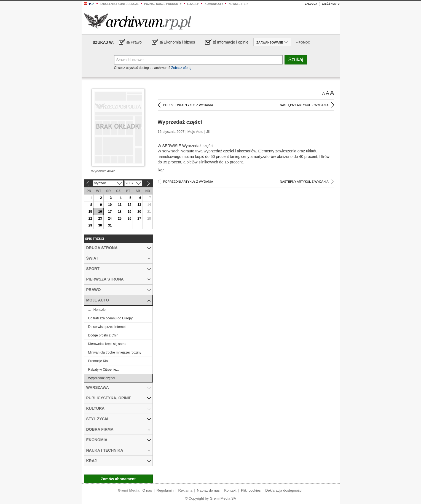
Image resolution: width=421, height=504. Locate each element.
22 (90, 219)
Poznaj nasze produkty (163, 4)
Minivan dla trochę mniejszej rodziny (115, 352)
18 (120, 212)
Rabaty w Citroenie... (104, 370)
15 (90, 212)
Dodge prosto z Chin (103, 335)
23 (100, 219)
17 (110, 212)
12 (129, 205)
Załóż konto (331, 4)
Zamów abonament (118, 479)
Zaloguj (311, 4)
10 (110, 205)
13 (139, 205)
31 (110, 225)
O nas (147, 490)
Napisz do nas (208, 490)
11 (120, 205)
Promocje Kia (98, 361)
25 (120, 219)
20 (139, 212)
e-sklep (193, 4)
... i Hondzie (97, 310)
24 (110, 219)
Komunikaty (214, 4)
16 (100, 212)
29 (90, 225)
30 (100, 225)
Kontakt (230, 490)
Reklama (185, 490)
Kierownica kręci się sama (107, 344)
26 (129, 219)
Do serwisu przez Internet (107, 327)
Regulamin (165, 490)
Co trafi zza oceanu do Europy (110, 318)
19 (129, 212)
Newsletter (238, 4)
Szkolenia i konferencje (119, 4)
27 (139, 219)
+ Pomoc (303, 42)
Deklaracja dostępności (284, 490)
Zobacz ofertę (181, 68)
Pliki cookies (251, 490)
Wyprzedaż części (102, 378)
